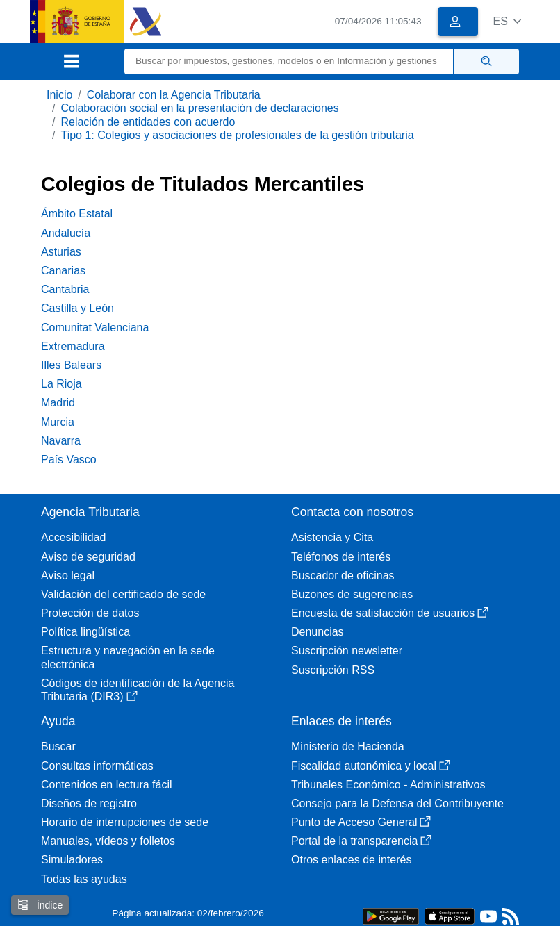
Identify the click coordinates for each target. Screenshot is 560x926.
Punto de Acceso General (361, 822)
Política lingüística (85, 632)
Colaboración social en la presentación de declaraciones (199, 108)
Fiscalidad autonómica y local (371, 766)
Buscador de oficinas (343, 576)
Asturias (61, 252)
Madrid (58, 403)
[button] (507, 21)
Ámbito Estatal (77, 214)
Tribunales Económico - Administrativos (388, 785)
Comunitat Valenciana (95, 328)
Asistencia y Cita (332, 537)
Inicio (59, 95)
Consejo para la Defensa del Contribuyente (397, 803)
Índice (40, 905)
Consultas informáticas (97, 766)
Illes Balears (71, 365)
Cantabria (65, 289)
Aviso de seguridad (88, 557)
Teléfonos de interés (341, 557)
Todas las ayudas (84, 879)
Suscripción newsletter (347, 651)
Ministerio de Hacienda (348, 746)
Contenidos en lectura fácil (107, 785)
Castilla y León (77, 308)
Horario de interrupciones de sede (125, 822)
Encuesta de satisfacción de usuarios (390, 613)
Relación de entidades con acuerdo (148, 122)
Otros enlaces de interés (351, 860)
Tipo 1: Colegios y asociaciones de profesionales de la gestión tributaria (237, 135)
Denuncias (318, 632)
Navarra (61, 441)
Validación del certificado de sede (123, 594)
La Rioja (61, 384)
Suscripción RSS (333, 670)
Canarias (63, 271)
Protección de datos (90, 613)
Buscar (58, 746)
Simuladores (72, 860)
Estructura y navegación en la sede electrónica (128, 657)
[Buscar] (289, 61)
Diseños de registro (89, 803)
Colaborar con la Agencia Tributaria (174, 95)
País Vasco (69, 460)
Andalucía (66, 233)
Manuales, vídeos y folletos (108, 841)
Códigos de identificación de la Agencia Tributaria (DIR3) (138, 690)
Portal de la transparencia (361, 841)
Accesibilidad (73, 537)
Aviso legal (68, 576)
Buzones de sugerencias (352, 594)
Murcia (58, 422)
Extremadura (73, 346)
